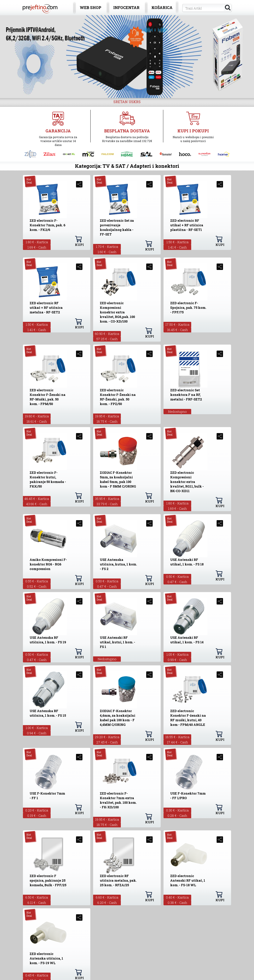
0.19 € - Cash (37, 815)
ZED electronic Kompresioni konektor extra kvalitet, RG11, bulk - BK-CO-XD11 (187, 482)
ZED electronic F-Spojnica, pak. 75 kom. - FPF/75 (188, 308)
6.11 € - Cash (37, 903)
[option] (127, 57)
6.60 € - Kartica (107, 897)
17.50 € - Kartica (177, 324)
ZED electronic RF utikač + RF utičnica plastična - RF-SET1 (187, 225)
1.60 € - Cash (107, 252)
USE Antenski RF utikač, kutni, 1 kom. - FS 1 (117, 642)
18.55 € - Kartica (177, 737)
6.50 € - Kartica (37, 897)
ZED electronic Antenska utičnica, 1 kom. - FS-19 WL (46, 958)
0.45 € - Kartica (37, 975)
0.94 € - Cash (37, 733)
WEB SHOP (90, 7)
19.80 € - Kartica (37, 416)
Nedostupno (177, 411)
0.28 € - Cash (177, 815)
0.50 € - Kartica (107, 581)
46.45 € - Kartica (37, 499)
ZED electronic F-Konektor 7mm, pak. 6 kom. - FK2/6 (48, 225)
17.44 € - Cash (177, 742)
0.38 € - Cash (177, 903)
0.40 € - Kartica (177, 897)
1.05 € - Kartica (177, 654)
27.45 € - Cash (107, 742)
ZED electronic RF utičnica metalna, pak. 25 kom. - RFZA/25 (118, 880)
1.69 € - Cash (37, 247)
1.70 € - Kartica (107, 246)
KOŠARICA (162, 7)
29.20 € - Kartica (107, 737)
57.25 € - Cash (107, 339)
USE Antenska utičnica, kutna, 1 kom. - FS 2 (118, 564)
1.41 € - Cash (177, 247)
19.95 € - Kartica (107, 416)
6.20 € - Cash (107, 903)
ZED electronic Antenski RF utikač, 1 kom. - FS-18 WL (188, 880)
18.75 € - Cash (107, 421)
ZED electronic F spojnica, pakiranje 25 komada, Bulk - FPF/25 (48, 880)
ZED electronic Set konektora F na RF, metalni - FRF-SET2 (186, 395)
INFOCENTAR (126, 7)
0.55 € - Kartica (37, 581)
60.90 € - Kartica (107, 334)
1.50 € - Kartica (177, 242)
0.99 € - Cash (177, 660)
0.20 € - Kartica (37, 810)
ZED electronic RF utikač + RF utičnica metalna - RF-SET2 (46, 308)
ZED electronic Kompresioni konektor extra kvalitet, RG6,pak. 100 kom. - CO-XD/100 (117, 312)
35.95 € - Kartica (107, 499)
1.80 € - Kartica (37, 242)
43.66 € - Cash (37, 504)
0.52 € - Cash (37, 586)
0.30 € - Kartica (177, 810)
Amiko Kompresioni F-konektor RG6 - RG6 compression (48, 564)
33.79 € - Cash (107, 504)
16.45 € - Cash (177, 330)
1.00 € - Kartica (37, 728)
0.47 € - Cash (107, 586)
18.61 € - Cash (37, 421)
